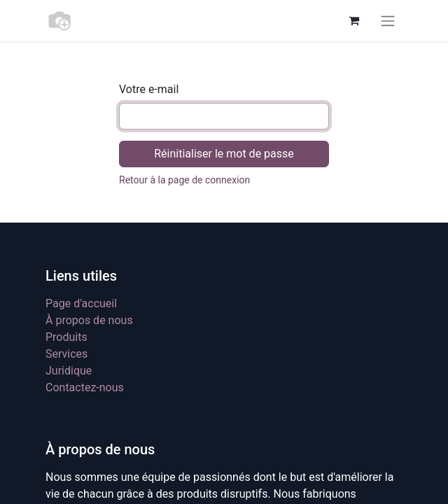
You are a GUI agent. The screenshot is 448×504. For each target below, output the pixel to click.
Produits (66, 337)
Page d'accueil (81, 303)
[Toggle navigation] (388, 21)
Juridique (69, 371)
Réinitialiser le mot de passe (224, 154)
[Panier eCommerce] (353, 20)
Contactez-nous (85, 387)
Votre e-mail (149, 89)
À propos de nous (89, 320)
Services (66, 354)
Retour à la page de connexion (184, 180)
